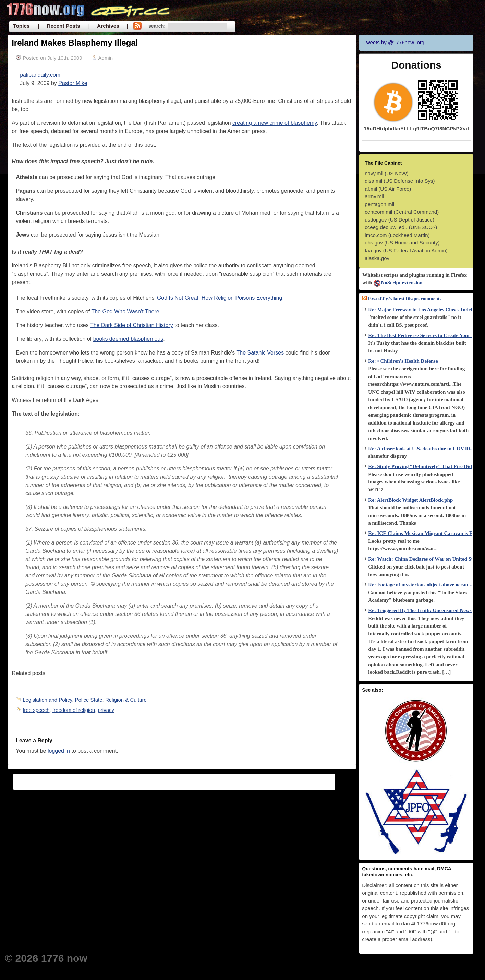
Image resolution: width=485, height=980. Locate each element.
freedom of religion (74, 710)
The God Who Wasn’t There (125, 312)
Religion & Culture (126, 700)
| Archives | (108, 26)
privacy (106, 710)
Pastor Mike (73, 83)
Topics (21, 26)
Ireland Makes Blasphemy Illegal (75, 43)
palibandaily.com (40, 75)
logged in (59, 751)
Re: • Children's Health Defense (403, 361)
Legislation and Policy (47, 700)
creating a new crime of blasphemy (275, 123)
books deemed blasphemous (128, 339)
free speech (36, 710)
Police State (88, 700)
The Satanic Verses (260, 353)
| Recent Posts (59, 26)
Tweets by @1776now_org (394, 42)
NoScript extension (398, 283)
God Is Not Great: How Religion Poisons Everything (220, 298)
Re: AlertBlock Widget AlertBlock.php (410, 500)
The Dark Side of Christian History (132, 325)
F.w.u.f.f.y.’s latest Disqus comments (405, 299)
